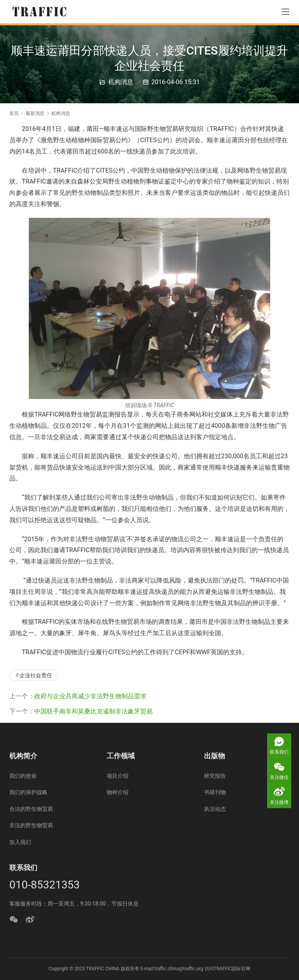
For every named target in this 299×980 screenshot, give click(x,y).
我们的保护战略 (28, 792)
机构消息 (121, 82)
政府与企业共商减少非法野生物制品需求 (90, 696)
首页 (14, 113)
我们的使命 (23, 776)
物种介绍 (118, 792)
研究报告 (215, 776)
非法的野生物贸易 (31, 825)
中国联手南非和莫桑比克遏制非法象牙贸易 (93, 711)
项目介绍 (118, 776)
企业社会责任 (36, 675)
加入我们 (20, 842)
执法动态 (215, 809)
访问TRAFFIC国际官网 (228, 969)
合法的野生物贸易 (31, 809)
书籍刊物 (215, 792)
